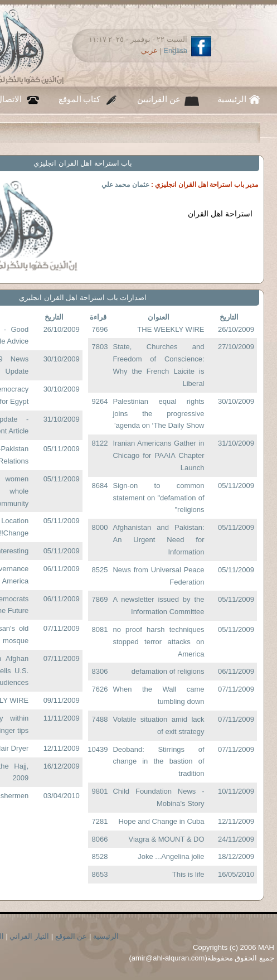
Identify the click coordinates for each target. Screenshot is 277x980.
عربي (149, 50)
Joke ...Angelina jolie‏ (171, 856)
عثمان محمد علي (125, 185)
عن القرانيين (159, 99)
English (175, 50)
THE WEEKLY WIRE (171, 329)
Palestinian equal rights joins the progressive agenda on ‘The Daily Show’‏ (158, 414)
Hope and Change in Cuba (162, 821)
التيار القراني (29, 936)
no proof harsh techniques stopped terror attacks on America (158, 642)
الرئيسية (232, 99)
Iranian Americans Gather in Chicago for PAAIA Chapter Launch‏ (158, 455)
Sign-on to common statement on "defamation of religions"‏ (158, 498)
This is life (188, 874)
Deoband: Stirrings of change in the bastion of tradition (158, 762)
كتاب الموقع (80, 99)
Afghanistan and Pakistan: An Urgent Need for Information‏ (158, 540)
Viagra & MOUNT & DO (166, 839)
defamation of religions (168, 671)
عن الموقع (71, 936)
